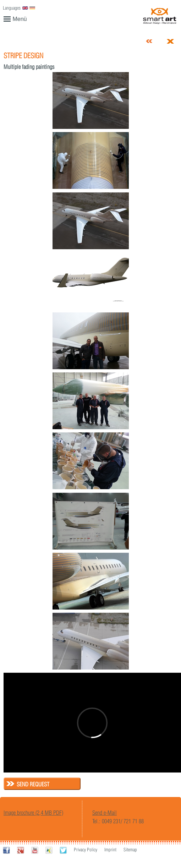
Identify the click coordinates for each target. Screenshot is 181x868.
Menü (15, 19)
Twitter (63, 850)
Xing (49, 850)
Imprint (110, 850)
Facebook (6, 850)
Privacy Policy (86, 850)
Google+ (21, 850)
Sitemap (130, 850)
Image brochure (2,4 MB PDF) (33, 813)
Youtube (35, 850)
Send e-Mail (105, 813)
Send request (33, 784)
